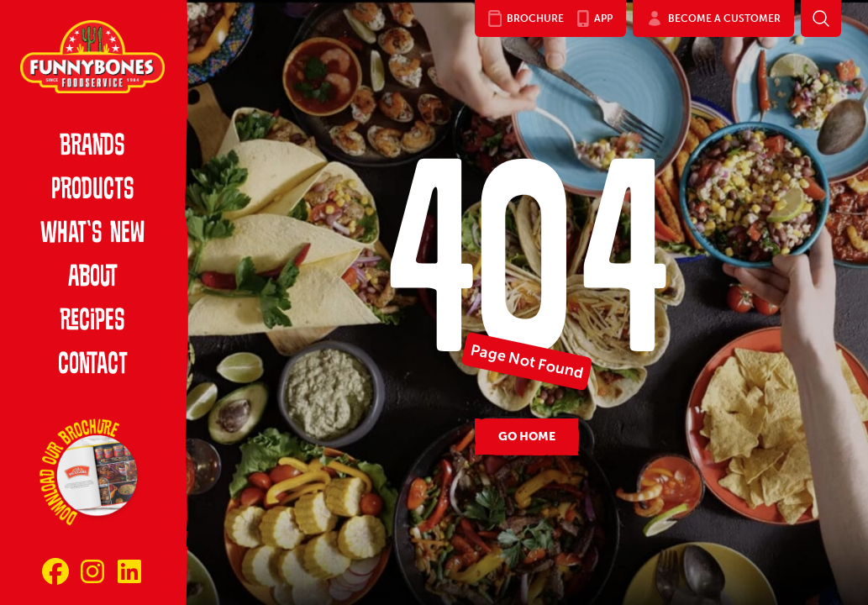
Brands (92, 147)
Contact (93, 366)
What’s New (92, 234)
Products (93, 191)
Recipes (92, 322)
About (93, 278)
